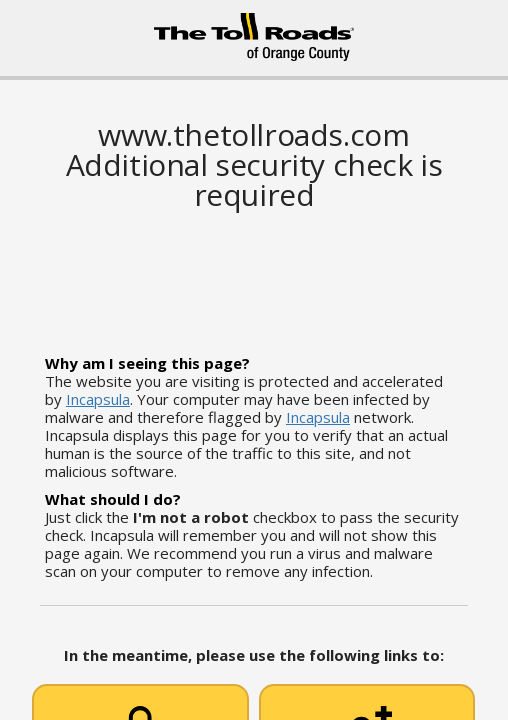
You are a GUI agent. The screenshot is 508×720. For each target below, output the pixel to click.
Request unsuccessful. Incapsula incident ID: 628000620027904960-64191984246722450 (254, 360)
